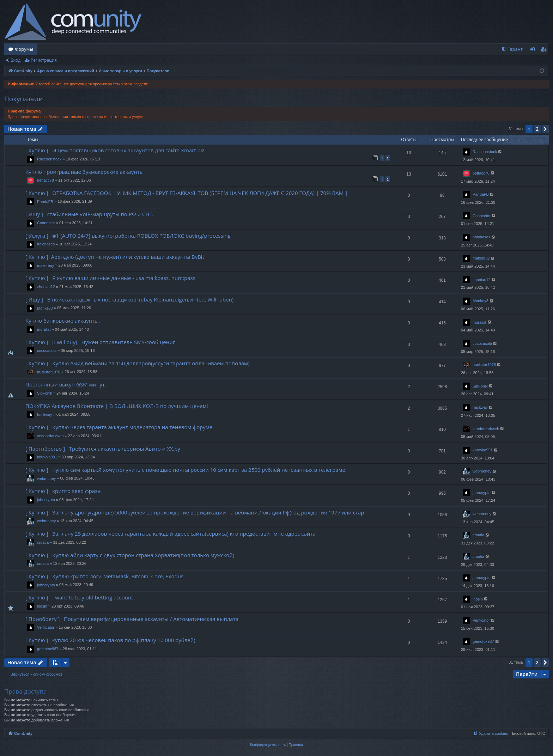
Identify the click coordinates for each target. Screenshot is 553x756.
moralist (44, 329)
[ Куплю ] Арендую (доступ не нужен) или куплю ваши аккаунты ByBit (115, 257)
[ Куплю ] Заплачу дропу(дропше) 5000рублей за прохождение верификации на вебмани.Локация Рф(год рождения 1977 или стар (195, 512)
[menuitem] (512, 49)
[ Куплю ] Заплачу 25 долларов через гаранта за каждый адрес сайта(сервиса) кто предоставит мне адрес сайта (171, 534)
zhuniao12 (46, 287)
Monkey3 (45, 308)
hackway (45, 415)
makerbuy (45, 266)
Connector (46, 223)
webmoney (46, 478)
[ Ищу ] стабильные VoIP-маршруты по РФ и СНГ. (89, 214)
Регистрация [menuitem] (545, 50)
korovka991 (47, 457)
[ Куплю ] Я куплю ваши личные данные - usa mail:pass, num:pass (110, 278)
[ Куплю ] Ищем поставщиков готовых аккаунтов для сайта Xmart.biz (115, 150)
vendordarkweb (50, 436)
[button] (545, 129)
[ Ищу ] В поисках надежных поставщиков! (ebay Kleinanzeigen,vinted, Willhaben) (129, 299)
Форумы (24, 49)
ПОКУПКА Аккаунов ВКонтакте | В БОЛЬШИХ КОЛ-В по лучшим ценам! (117, 406)
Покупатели (24, 99)
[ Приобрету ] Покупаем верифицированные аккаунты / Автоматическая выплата (132, 619)
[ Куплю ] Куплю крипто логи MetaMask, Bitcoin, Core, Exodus (104, 576)
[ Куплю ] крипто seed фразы (63, 491)
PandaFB (45, 202)
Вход (16, 60)
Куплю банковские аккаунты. (63, 321)
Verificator (46, 627)
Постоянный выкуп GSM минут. (66, 384)
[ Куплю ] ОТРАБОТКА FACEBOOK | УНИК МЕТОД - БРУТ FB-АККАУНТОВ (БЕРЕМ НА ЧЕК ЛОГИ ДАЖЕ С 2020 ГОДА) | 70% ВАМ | (187, 193)
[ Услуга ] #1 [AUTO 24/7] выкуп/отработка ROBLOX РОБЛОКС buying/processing (128, 236)
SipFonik (45, 393)
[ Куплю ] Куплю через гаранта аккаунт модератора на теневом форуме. (120, 427)
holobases (46, 244)
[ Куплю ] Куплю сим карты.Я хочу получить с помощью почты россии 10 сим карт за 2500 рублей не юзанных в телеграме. (186, 470)
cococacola (47, 350)
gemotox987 (48, 649)
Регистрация (44, 60)
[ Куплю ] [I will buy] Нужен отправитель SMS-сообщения (101, 342)
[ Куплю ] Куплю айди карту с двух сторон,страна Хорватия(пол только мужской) (130, 555)
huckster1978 (49, 372)
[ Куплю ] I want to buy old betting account (79, 597)
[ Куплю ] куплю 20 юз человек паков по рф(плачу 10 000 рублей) (110, 640)
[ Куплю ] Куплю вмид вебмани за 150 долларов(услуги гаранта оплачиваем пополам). (138, 363)
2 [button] (537, 129)
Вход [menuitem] (534, 50)
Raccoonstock (49, 159)
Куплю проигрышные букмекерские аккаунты (84, 172)
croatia (43, 542)
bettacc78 (45, 180)
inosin (42, 606)
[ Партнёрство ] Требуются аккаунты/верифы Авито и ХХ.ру (103, 449)
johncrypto (46, 500)
